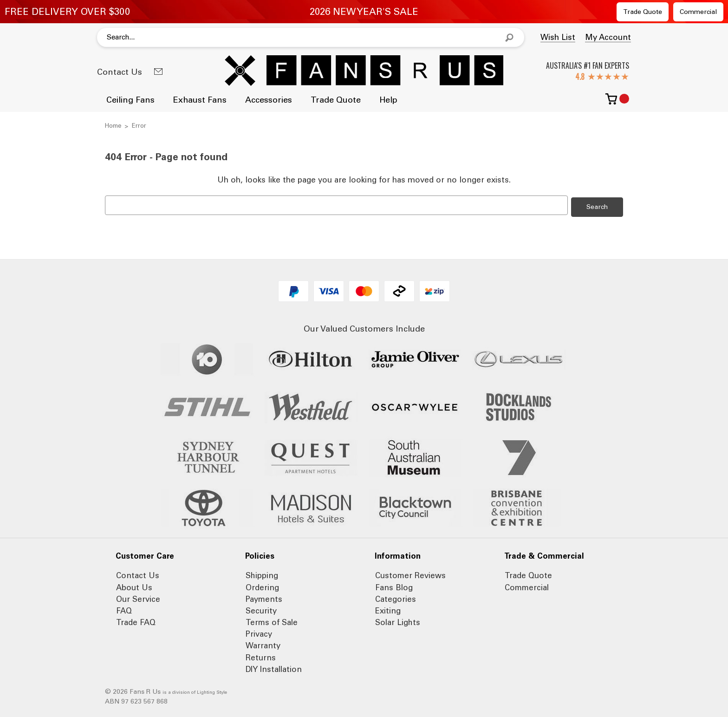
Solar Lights (398, 621)
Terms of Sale (272, 621)
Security (261, 609)
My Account (608, 37)
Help (388, 100)
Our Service (138, 598)
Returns (261, 656)
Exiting (388, 609)
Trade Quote (643, 12)
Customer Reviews (410, 574)
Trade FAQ (136, 621)
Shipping (262, 574)
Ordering (262, 586)
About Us (134, 586)
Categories (396, 598)
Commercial (698, 12)
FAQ (124, 609)
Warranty (263, 644)
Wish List (558, 37)
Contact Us (120, 72)
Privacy (259, 632)
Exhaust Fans (200, 100)
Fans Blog (394, 586)
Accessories (269, 100)
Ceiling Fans (130, 100)
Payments (264, 598)
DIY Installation (274, 668)
